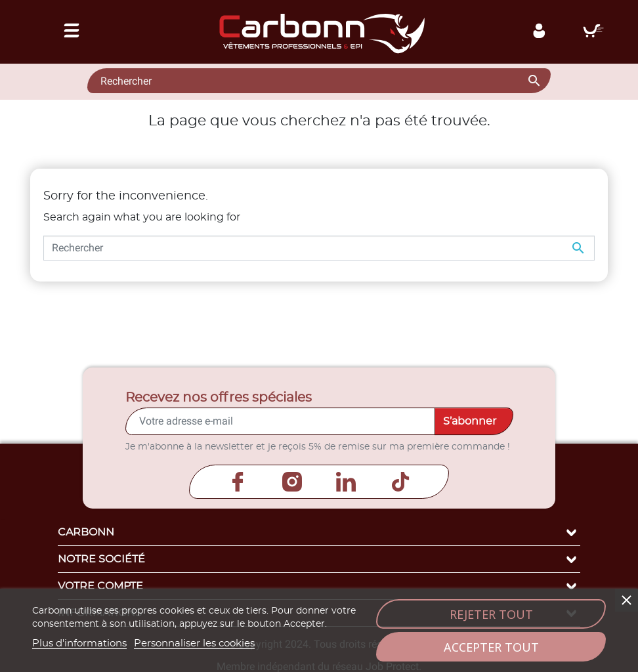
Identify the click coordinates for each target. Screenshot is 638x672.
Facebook (238, 482)
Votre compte (319, 586)
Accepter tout (491, 647)
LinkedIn (346, 482)
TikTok (400, 482)
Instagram (292, 482)
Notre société (319, 559)
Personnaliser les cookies (194, 643)
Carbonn (319, 532)
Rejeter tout (491, 614)
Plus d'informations (79, 643)
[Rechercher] (319, 81)
